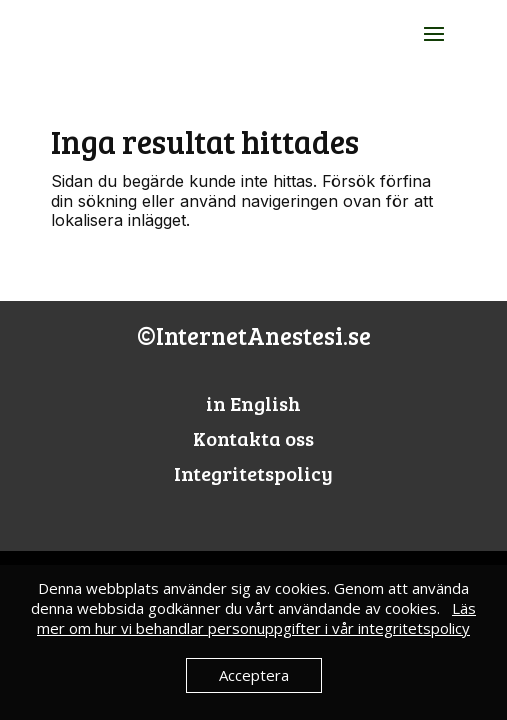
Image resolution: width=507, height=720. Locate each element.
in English (253, 403)
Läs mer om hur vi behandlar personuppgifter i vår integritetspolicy (256, 618)
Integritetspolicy (253, 473)
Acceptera (254, 675)
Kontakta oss (253, 438)
